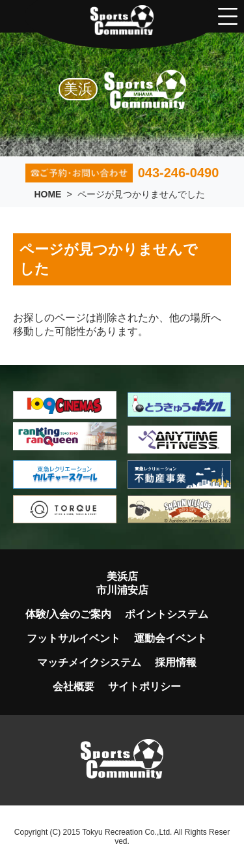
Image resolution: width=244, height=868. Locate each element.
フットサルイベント (74, 638)
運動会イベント (170, 638)
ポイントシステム (167, 614)
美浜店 (122, 576)
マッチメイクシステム (89, 662)
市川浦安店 (122, 590)
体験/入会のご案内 (68, 614)
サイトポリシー (144, 687)
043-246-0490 (122, 173)
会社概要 (74, 687)
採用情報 (176, 662)
